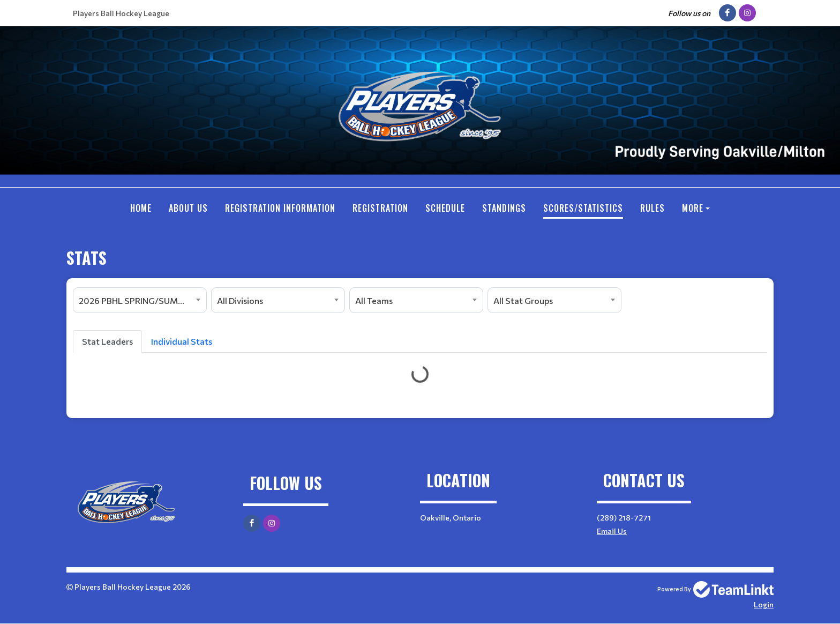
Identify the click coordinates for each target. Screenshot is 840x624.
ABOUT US (188, 208)
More (693, 208)
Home (141, 208)
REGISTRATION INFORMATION (280, 208)
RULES (652, 208)
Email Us (612, 531)
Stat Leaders (107, 341)
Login (764, 604)
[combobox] (140, 300)
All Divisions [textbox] (240, 300)
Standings (504, 208)
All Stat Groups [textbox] (523, 300)
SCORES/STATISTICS (583, 208)
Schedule (445, 208)
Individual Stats (182, 341)
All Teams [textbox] (374, 300)
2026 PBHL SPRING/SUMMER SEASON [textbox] (142, 300)
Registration (380, 208)
